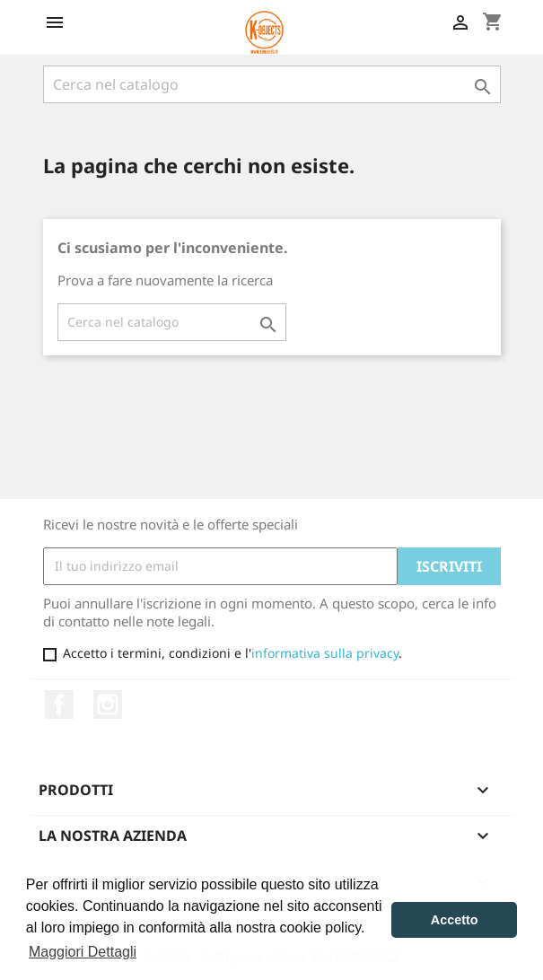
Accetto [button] (455, 920)
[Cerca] (272, 84)
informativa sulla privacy (325, 653)
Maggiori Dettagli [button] (83, 952)
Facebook (59, 704)
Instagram (108, 704)
